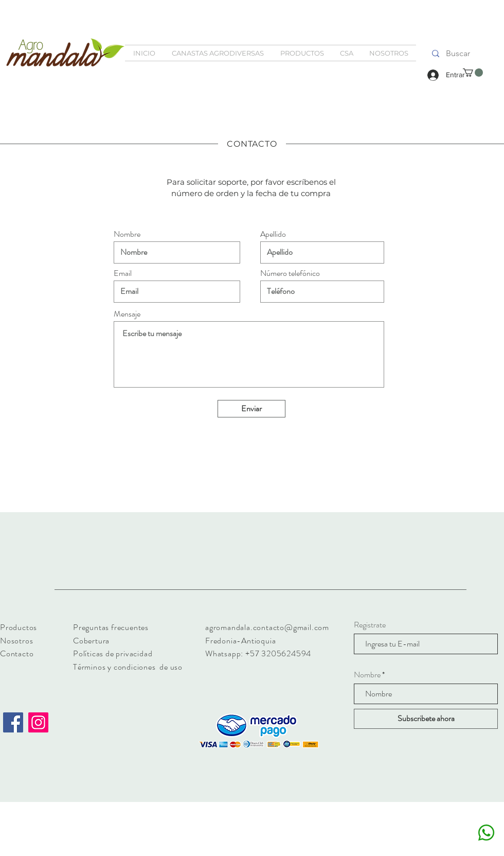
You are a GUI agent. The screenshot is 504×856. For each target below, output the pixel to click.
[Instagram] (38, 722)
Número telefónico (290, 273)
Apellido (273, 234)
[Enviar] (251, 409)
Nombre (127, 234)
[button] (473, 73)
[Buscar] (458, 54)
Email (123, 273)
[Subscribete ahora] (426, 719)
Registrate (370, 625)
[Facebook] (13, 722)
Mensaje (127, 314)
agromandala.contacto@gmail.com (267, 627)
